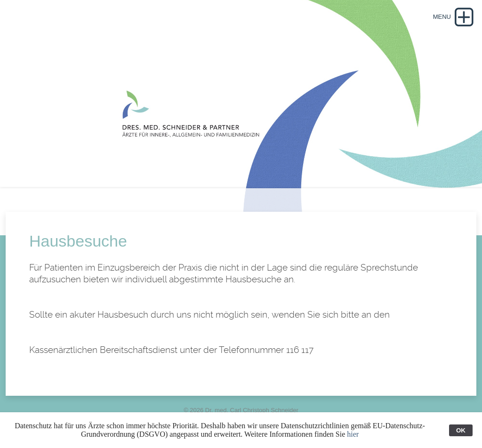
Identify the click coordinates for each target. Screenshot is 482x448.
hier (353, 434)
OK (461, 430)
